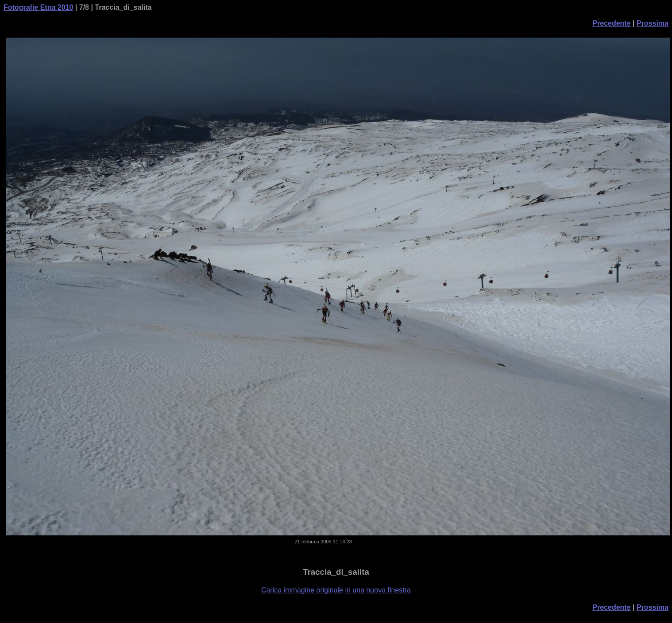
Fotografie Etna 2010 (38, 7)
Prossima (653, 23)
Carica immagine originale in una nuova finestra (336, 590)
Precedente (611, 23)
